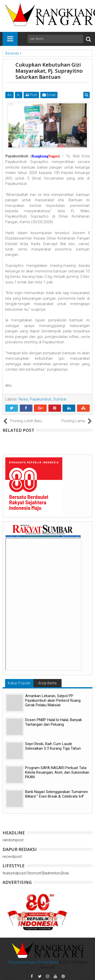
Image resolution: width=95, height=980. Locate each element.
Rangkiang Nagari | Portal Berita (33, 962)
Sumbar (60, 399)
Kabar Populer (19, 683)
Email (49, 95)
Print (31, 95)
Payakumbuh (41, 399)
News (23, 399)
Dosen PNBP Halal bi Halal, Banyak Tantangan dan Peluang (53, 722)
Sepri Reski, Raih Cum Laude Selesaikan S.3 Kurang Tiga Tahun (53, 746)
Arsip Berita (47, 683)
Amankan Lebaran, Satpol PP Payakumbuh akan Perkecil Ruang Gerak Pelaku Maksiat (53, 700)
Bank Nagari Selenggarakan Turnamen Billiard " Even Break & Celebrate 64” (56, 794)
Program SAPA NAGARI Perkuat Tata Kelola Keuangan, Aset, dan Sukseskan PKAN (57, 772)
